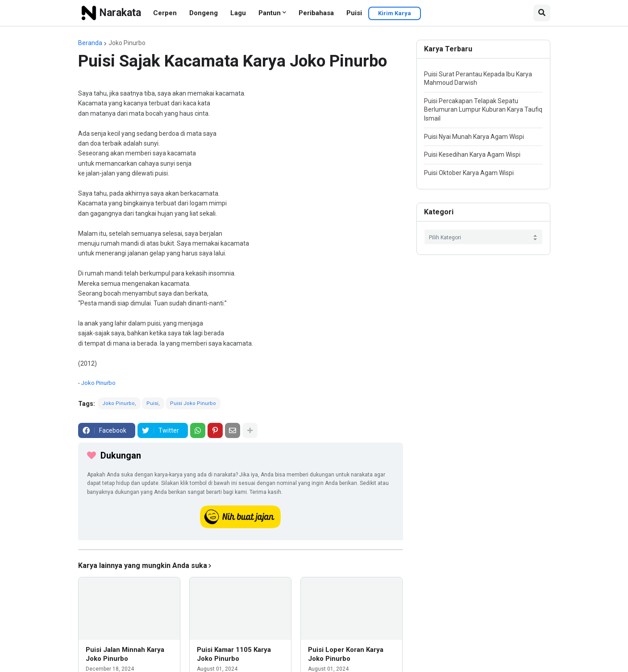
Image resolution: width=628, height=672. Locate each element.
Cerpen (165, 13)
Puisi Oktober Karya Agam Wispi (469, 173)
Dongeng (204, 13)
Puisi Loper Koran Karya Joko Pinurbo (346, 654)
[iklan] (241, 550)
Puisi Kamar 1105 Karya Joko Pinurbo (234, 654)
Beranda (90, 43)
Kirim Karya (395, 13)
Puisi (354, 13)
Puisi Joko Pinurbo (193, 403)
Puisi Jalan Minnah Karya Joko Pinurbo (125, 654)
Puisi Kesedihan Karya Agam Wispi (472, 154)
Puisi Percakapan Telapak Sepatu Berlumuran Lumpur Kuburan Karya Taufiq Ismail (483, 110)
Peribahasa (316, 13)
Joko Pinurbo (127, 43)
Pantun (270, 13)
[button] (542, 13)
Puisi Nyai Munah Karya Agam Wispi (474, 137)
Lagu (238, 13)
